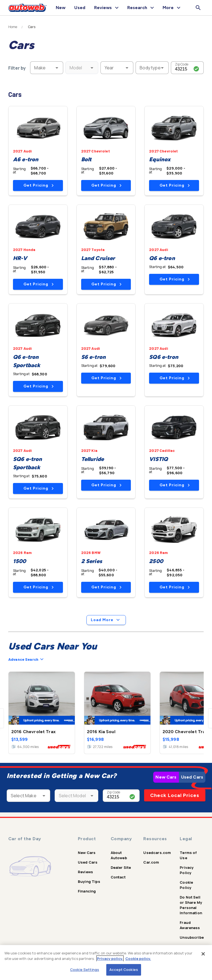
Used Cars (192, 777)
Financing (87, 891)
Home (13, 27)
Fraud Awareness (190, 925)
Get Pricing (39, 185)
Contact (118, 877)
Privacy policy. (110, 959)
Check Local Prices (175, 795)
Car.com (151, 862)
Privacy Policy (187, 870)
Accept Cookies (124, 970)
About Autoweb (119, 855)
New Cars (166, 777)
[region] (106, 963)
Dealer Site (121, 867)
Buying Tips (89, 881)
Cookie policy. (138, 959)
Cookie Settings (85, 970)
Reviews (85, 872)
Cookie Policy (186, 885)
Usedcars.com (157, 853)
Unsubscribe (192, 937)
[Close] (203, 954)
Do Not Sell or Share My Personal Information (191, 905)
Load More (106, 620)
